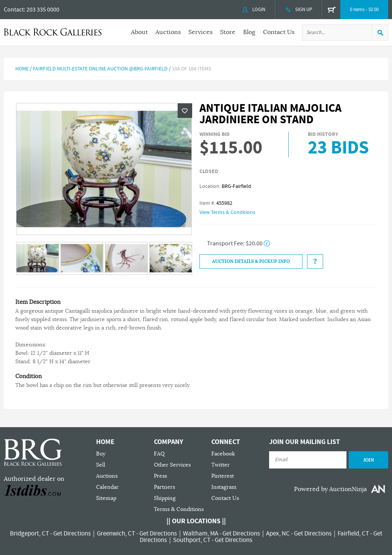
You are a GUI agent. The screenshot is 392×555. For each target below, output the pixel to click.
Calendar (107, 487)
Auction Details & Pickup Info (251, 261)
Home (22, 69)
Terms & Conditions (179, 509)
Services (200, 32)
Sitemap (106, 498)
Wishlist (185, 111)
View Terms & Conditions (227, 212)
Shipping (165, 498)
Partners (164, 487)
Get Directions (72, 534)
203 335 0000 (43, 10)
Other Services (172, 465)
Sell (101, 465)
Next (188, 259)
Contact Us (279, 32)
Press (160, 476)
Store (228, 32)
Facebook (223, 454)
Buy (101, 454)
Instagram (224, 487)
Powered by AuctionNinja (330, 489)
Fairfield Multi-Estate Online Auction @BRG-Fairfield (100, 69)
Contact (14, 10)
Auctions (168, 32)
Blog (249, 32)
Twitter (220, 465)
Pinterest (223, 476)
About (139, 32)
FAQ (159, 454)
